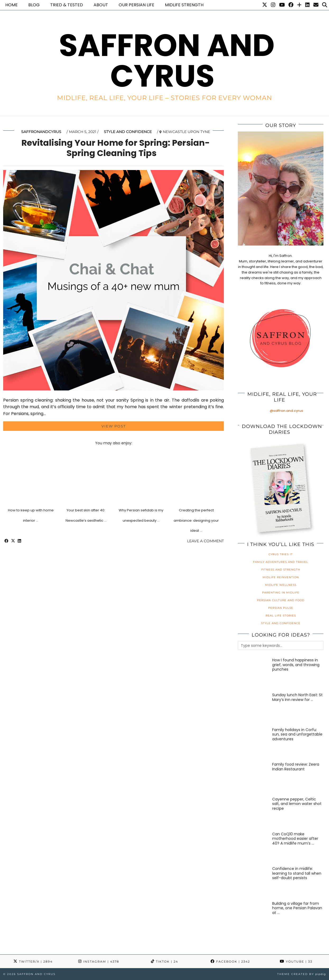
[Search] (325, 5)
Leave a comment (205, 541)
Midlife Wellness (281, 585)
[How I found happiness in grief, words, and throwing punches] (253, 673)
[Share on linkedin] (19, 541)
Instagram (99, 962)
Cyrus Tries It (281, 554)
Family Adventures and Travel (281, 562)
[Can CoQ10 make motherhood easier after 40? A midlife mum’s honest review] (253, 847)
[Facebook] (291, 5)
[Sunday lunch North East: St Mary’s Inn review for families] (253, 708)
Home (11, 5)
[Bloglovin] (299, 5)
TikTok (164, 962)
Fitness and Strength (281, 570)
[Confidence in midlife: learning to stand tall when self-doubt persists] (253, 882)
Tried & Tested (67, 5)
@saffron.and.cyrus (286, 411)
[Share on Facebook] (6, 541)
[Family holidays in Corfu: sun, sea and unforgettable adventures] (253, 743)
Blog (34, 5)
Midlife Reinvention (281, 577)
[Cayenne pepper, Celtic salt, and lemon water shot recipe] (253, 812)
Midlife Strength (184, 5)
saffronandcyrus (41, 132)
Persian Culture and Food (281, 600)
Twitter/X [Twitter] (33, 962)
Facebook (230, 962)
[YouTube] (282, 5)
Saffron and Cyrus (167, 61)
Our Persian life (136, 5)
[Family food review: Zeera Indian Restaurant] (253, 778)
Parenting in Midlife (281, 593)
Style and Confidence (128, 132)
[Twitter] (265, 5)
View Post (114, 426)
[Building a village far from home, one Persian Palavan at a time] (253, 917)
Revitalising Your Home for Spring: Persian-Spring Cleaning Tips (116, 148)
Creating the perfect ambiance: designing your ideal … (196, 520)
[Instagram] (273, 5)
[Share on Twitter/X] (13, 541)
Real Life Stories (281, 616)
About (101, 5)
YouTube (296, 962)
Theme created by (302, 974)
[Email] (316, 5)
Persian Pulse (281, 608)
